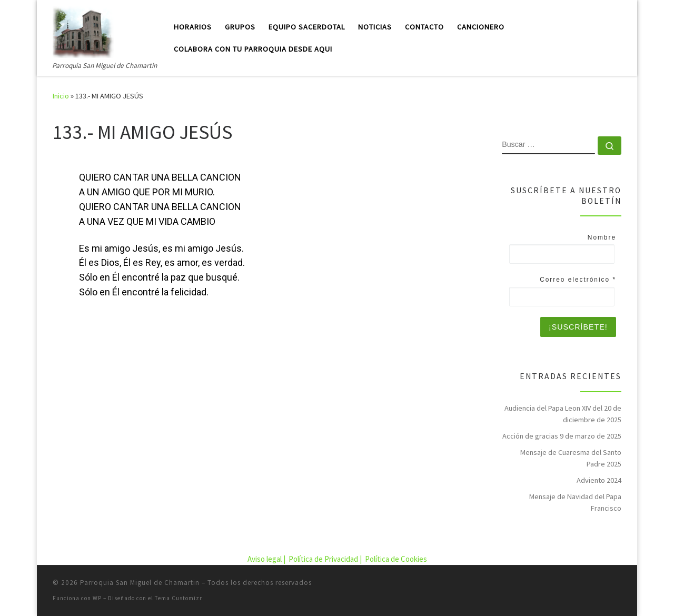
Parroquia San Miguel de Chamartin (140, 583)
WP (97, 598)
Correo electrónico (578, 280)
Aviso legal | (267, 559)
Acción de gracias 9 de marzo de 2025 (562, 436)
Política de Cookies (396, 559)
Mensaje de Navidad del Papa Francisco (575, 502)
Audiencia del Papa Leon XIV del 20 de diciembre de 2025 (563, 414)
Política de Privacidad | (326, 559)
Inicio (61, 96)
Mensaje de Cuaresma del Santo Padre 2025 (571, 458)
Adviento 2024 (599, 480)
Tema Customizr (179, 598)
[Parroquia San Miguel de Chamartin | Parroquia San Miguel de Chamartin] (83, 30)
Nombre (602, 237)
